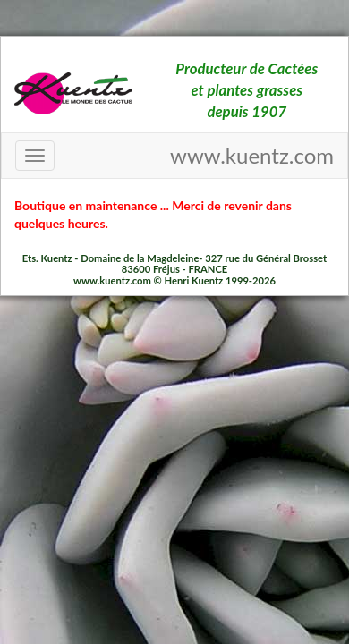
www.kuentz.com (252, 155)
